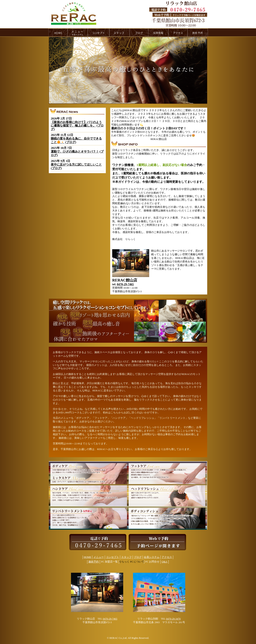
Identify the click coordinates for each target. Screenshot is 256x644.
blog (139, 32)
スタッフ (126, 557)
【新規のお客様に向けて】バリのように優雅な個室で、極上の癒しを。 (76, 124)
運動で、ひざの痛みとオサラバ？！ (75, 152)
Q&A (164, 562)
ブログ (71, 142)
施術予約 (94, 562)
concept (99, 32)
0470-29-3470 (173, 619)
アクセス (167, 557)
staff (119, 32)
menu (78, 32)
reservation (198, 32)
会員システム (152, 557)
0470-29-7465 (125, 284)
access (178, 32)
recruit (158, 32)
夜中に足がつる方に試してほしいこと (76, 165)
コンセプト (112, 557)
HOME (58, 32)
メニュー (99, 557)
